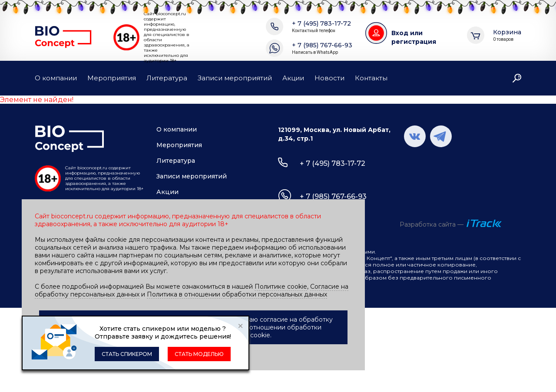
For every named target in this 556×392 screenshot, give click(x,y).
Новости (329, 78)
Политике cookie (281, 287)
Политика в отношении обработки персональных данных (237, 294)
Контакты (371, 78)
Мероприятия (112, 78)
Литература (167, 78)
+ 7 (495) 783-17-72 (321, 27)
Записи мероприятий (235, 78)
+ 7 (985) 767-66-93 (322, 48)
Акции (293, 78)
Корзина (507, 35)
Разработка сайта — (432, 224)
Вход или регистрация (414, 37)
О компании (56, 78)
